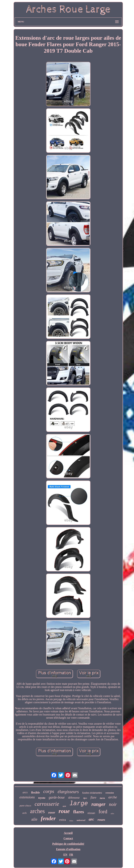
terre (102, 798)
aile (34, 819)
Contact (68, 838)
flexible (35, 793)
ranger (98, 804)
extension (110, 793)
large (79, 804)
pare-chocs (25, 806)
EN (65, 855)
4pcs (85, 798)
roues (101, 820)
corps (49, 791)
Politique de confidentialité (68, 844)
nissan (91, 813)
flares (79, 812)
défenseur (74, 798)
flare (93, 798)
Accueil (68, 833)
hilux (71, 821)
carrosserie (47, 804)
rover (52, 813)
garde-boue (57, 797)
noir (113, 804)
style (64, 806)
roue (64, 811)
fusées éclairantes (92, 793)
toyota (42, 798)
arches (37, 811)
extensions (27, 797)
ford (103, 811)
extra (62, 820)
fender (48, 818)
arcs (25, 792)
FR (71, 855)
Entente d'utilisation (68, 849)
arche (113, 797)
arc (92, 819)
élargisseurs (68, 792)
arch (24, 813)
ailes (112, 814)
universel (81, 820)
